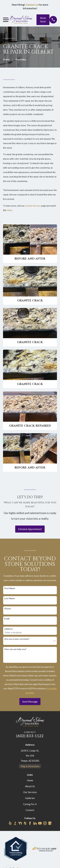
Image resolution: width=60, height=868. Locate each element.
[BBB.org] (15, 823)
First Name (10, 588)
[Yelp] (10, 823)
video (10, 210)
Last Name (10, 598)
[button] (30, 244)
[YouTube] (40, 823)
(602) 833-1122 (30, 736)
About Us (30, 786)
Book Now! (43, 20)
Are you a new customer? (17, 639)
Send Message (30, 702)
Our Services (30, 792)
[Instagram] (45, 823)
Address (9, 629)
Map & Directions (30, 766)
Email (7, 619)
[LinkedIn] (35, 823)
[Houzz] (25, 823)
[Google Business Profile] (50, 823)
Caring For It (30, 804)
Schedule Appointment (30, 529)
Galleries (30, 798)
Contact (30, 810)
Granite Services (33, 206)
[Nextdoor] (20, 823)
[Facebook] (30, 823)
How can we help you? (15, 649)
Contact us (32, 5)
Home (30, 780)
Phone (8, 609)
